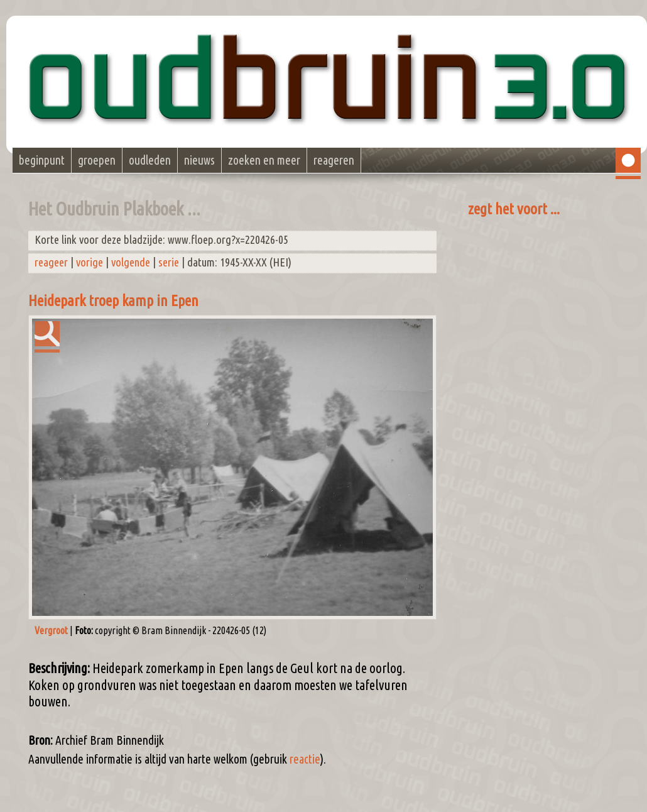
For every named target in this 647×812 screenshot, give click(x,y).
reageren (334, 160)
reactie (305, 759)
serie (169, 262)
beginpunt (42, 160)
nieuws (199, 160)
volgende (131, 262)
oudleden (150, 160)
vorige (90, 262)
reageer (51, 262)
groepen (97, 160)
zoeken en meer (264, 160)
